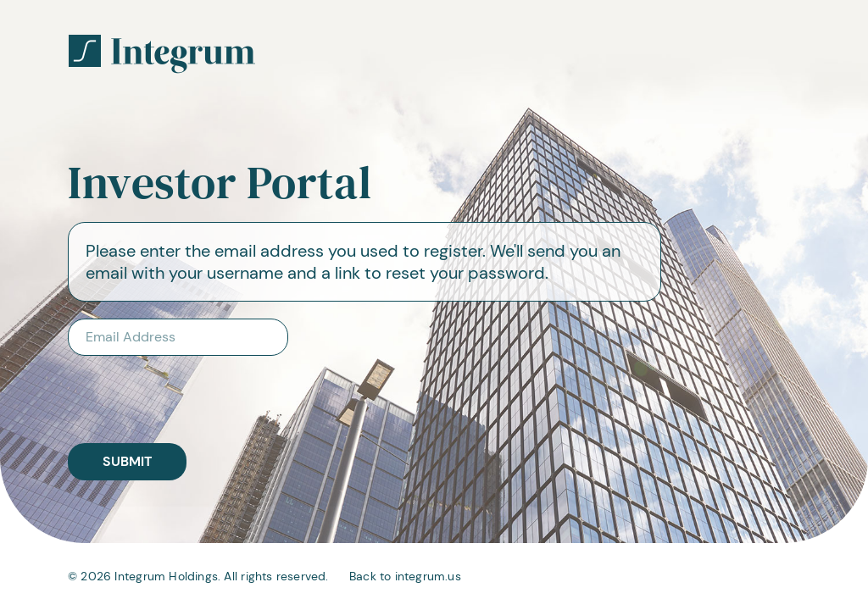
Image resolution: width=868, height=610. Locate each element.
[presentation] (178, 393)
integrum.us (428, 576)
